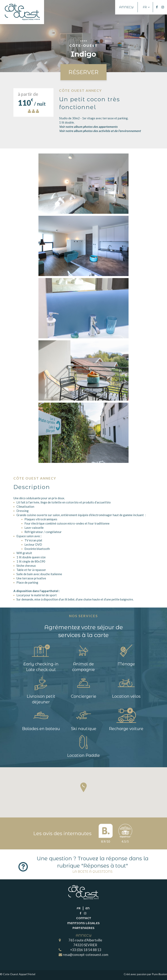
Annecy (126, 7)
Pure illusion (159, 974)
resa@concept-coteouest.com (86, 955)
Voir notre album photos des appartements (88, 127)
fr (79, 908)
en (87, 908)
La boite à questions (93, 872)
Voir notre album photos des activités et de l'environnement (100, 131)
